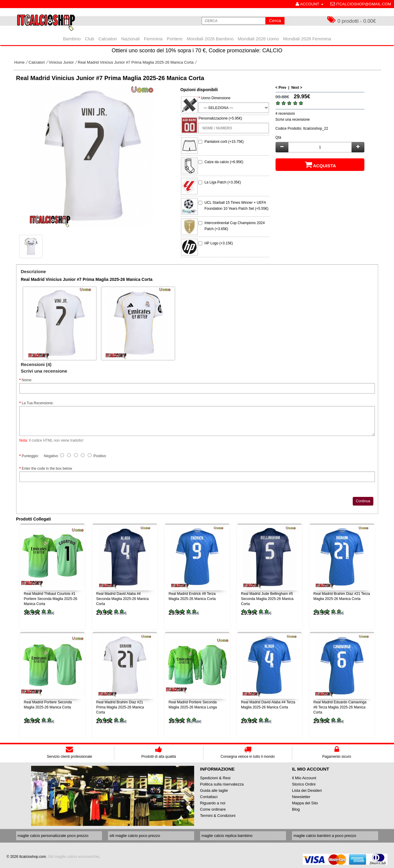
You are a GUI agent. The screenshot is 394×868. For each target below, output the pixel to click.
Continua (363, 501)
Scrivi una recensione (293, 120)
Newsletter (301, 797)
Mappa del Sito (305, 803)
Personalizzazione (213, 118)
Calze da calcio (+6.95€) (224, 162)
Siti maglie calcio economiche (73, 856)
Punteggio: (30, 456)
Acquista (320, 165)
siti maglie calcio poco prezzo (135, 836)
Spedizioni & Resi (215, 778)
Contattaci (209, 797)
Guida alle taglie (214, 790)
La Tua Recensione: (38, 403)
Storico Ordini (304, 784)
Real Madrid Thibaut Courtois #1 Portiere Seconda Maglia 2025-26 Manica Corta (51, 599)
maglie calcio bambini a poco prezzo (325, 836)
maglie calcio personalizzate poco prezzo (53, 836)
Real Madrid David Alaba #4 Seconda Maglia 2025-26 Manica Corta (123, 599)
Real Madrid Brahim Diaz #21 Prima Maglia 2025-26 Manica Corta (120, 707)
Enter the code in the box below (47, 469)
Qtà (278, 137)
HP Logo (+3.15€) (219, 243)
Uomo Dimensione (216, 98)
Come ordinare (213, 809)
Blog (296, 809)
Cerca (275, 20)
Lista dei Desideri (307, 790)
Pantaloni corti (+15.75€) (224, 142)
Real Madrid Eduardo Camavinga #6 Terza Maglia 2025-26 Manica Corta (340, 707)
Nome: (27, 380)
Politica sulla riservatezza (222, 784)
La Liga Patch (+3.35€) (223, 182)
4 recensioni (285, 114)
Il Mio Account (304, 778)
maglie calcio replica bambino (227, 836)
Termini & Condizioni (218, 816)
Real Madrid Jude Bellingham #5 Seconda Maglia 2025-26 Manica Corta (267, 599)
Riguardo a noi (213, 803)
